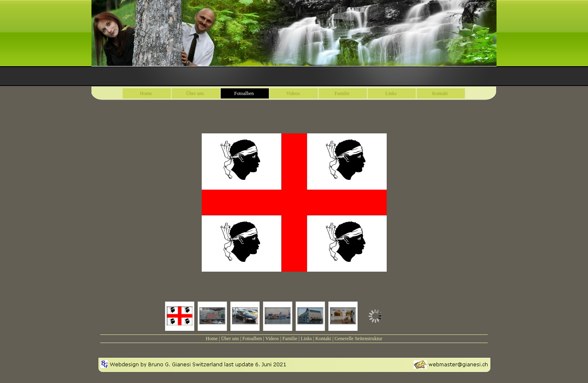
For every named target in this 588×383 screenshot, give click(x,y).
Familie (290, 339)
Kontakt (323, 339)
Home (212, 339)
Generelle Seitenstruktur (358, 339)
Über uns (230, 339)
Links (306, 339)
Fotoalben (252, 339)
